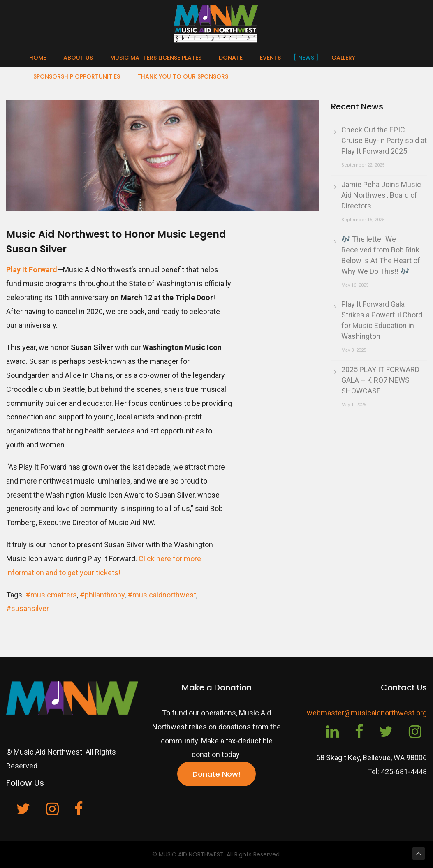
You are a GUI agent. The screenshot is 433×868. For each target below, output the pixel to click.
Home (38, 58)
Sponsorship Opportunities (77, 76)
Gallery (343, 58)
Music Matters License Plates (156, 58)
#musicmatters (51, 595)
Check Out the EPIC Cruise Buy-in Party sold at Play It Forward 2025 (384, 140)
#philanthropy (102, 595)
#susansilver (28, 608)
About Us (78, 58)
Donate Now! (216, 774)
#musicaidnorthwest (162, 595)
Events (270, 58)
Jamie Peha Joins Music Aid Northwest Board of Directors (381, 195)
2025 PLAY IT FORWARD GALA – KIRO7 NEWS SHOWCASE (380, 380)
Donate (231, 58)
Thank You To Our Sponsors (183, 76)
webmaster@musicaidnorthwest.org (367, 713)
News (306, 58)
